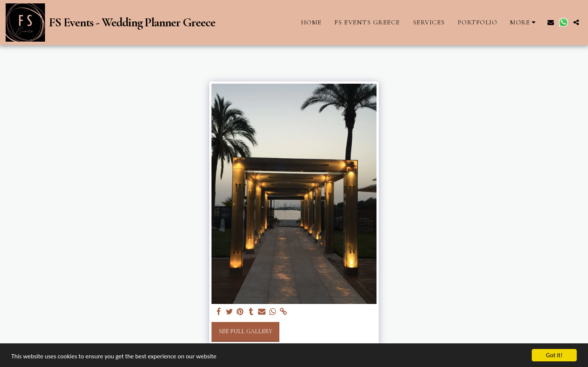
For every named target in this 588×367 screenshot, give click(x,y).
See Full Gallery (245, 331)
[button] (551, 22)
